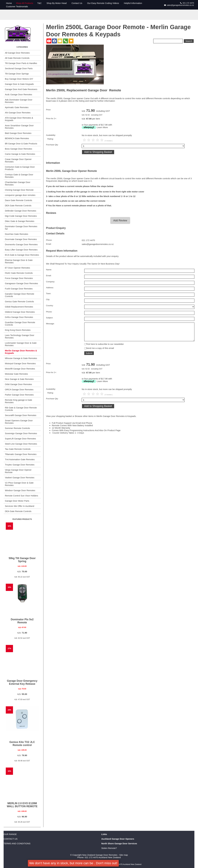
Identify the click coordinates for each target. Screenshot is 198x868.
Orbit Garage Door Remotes (18, 384)
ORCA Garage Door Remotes (19, 389)
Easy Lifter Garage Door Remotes (21, 250)
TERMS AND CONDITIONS (17, 843)
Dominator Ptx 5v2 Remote (22, 621)
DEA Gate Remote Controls (18, 205)
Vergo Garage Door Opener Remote (18, 471)
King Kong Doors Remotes (18, 330)
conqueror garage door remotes (20, 195)
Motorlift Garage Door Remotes (20, 369)
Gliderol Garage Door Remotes (20, 312)
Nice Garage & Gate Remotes (19, 379)
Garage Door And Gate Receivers (21, 89)
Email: (49, 244)
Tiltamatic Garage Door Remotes (21, 454)
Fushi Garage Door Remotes (19, 289)
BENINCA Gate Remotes (17, 138)
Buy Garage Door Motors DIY (19, 79)
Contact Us (77, 3)
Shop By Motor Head (56, 3)
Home (9, 3)
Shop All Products (25, 3)
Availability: (51, 135)
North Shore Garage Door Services (119, 843)
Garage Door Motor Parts (17, 501)
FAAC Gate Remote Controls (19, 273)
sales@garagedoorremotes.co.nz (179, 5)
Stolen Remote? (109, 848)
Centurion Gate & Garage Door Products (20, 168)
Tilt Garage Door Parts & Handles (21, 63)
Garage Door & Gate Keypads (19, 84)
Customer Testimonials (17, 6)
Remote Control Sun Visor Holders (22, 496)
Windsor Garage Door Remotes (20, 490)
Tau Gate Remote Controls (18, 449)
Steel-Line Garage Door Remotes (21, 444)
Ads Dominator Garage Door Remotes (19, 101)
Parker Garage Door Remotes (19, 395)
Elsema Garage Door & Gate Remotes (19, 261)
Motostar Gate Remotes (16, 374)
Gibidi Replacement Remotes (19, 307)
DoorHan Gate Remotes (17, 234)
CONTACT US (11, 839)
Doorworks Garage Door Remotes (21, 244)
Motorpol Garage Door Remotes (20, 363)
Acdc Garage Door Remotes (18, 94)
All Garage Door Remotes (17, 53)
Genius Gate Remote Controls (19, 301)
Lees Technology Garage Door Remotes (20, 336)
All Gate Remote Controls (17, 58)
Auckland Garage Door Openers (118, 839)
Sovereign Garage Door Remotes (21, 433)
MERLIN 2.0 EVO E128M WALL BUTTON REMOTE (22, 805)
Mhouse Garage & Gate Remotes (21, 358)
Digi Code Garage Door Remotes (21, 216)
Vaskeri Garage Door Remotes (20, 478)
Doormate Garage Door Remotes (21, 239)
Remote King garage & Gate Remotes (18, 401)
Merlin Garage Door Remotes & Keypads (21, 352)
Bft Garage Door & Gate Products (21, 144)
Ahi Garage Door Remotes (18, 113)
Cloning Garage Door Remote (19, 190)
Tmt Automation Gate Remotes (20, 459)
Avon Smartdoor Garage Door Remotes (19, 127)
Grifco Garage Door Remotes (19, 317)
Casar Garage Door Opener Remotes (18, 160)
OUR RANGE (10, 834)
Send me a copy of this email (100, 351)
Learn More (102, 127)
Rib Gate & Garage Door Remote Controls (21, 409)
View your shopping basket (59, 419)
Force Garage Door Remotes (19, 278)
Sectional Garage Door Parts (19, 68)
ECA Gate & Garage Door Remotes (22, 255)
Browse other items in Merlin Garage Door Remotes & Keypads (105, 419)
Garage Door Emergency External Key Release (22, 682)
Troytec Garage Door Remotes (20, 465)
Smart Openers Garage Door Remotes (19, 422)
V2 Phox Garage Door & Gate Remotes (19, 484)
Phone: (49, 240)
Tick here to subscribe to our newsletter (105, 347)
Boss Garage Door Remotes (18, 149)
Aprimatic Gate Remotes (17, 107)
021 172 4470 (187, 3)
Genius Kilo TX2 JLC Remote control (22, 744)
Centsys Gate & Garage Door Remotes (19, 176)
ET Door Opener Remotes (17, 268)
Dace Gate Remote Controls (18, 200)
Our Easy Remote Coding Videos (103, 3)
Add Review (120, 220)
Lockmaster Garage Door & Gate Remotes (21, 344)
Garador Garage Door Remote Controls (20, 295)
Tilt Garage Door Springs (17, 74)
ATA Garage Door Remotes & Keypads (19, 119)
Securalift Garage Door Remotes (21, 415)
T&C (39, 3)
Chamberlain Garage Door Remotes (18, 183)
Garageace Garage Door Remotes (21, 283)
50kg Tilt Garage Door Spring (22, 560)
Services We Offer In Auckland (20, 506)
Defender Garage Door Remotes (21, 211)
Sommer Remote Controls (17, 428)
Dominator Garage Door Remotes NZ (21, 228)
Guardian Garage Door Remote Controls (20, 324)
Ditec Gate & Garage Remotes (20, 221)
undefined (139, 307)
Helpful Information (133, 3)
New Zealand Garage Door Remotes (100, 855)
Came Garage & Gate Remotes (20, 154)
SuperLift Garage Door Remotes (20, 439)
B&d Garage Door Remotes (18, 133)
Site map (124, 855)
